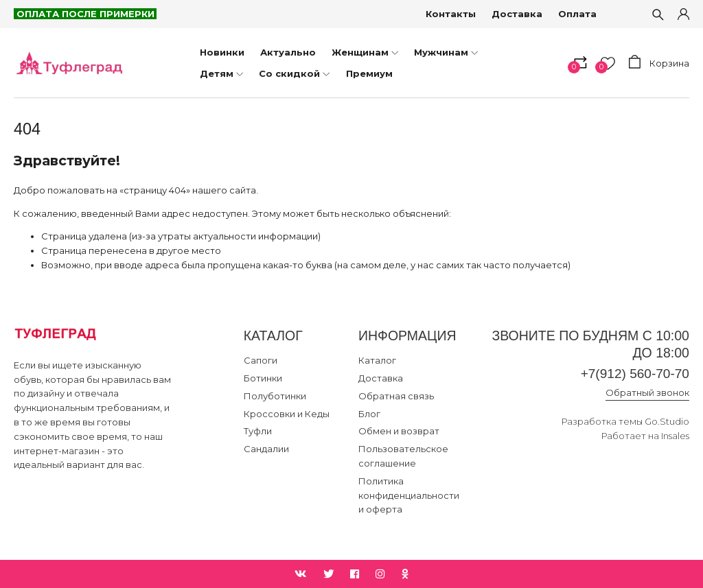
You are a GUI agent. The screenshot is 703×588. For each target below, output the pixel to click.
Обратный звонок (647, 393)
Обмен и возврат (399, 431)
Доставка (518, 14)
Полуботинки (275, 396)
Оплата (578, 14)
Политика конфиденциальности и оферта (409, 495)
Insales (675, 436)
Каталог (377, 360)
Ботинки (263, 378)
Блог (369, 414)
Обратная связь (396, 396)
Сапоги (261, 360)
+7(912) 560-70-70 (634, 374)
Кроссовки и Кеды (287, 414)
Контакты (451, 14)
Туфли (258, 431)
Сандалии (266, 449)
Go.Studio (667, 422)
